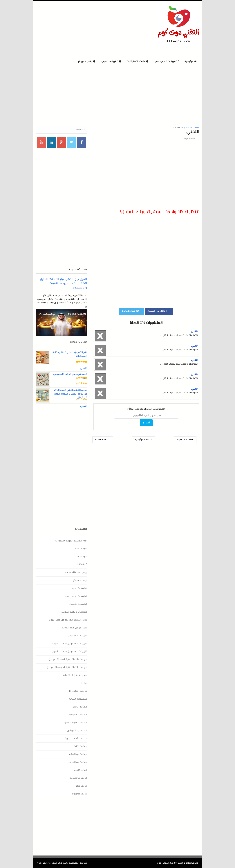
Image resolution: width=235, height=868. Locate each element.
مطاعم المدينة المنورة (75, 723)
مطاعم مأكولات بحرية (76, 739)
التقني (195, 332)
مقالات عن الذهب (78, 754)
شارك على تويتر (131, 311)
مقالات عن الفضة (78, 762)
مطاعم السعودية (78, 715)
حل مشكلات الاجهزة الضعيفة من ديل (68, 660)
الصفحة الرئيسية (143, 440)
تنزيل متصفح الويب (77, 636)
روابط (84, 683)
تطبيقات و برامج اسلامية (74, 612)
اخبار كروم (82, 557)
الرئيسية (190, 62)
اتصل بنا (43, 863)
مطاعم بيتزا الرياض (77, 731)
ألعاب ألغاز (81, 565)
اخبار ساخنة (81, 549)
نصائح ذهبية (81, 770)
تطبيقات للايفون (78, 604)
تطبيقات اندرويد (78, 588)
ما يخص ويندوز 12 (78, 691)
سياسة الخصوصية (78, 863)
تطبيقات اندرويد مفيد (76, 596)
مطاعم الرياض (79, 707)
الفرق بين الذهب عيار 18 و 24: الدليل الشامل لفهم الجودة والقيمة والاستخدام (64, 284)
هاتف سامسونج (78, 778)
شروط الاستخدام (58, 863)
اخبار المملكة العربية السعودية (71, 541)
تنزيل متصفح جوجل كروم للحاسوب (69, 652)
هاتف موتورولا (79, 794)
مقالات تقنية (80, 746)
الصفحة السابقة (185, 440)
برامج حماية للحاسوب (76, 573)
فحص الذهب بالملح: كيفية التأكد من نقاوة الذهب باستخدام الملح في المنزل (70, 394)
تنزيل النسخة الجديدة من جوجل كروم (68, 620)
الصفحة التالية (103, 440)
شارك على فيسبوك (158, 311)
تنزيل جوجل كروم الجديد (75, 628)
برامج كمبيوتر (80, 580)
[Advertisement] (79, 29)
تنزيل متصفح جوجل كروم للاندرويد (69, 644)
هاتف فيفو (81, 786)
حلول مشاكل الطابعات (75, 675)
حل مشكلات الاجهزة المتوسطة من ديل (67, 667)
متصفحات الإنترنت (189, 139)
